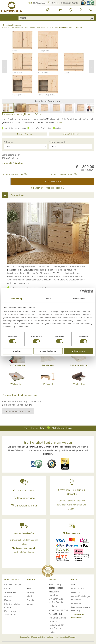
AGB (73, 583)
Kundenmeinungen (13, 583)
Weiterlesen (60, 121)
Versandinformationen (59, 609)
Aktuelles (8, 595)
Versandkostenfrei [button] (24, 532)
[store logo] (12, 7)
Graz (29, 587)
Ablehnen (18, 351)
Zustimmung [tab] (17, 299)
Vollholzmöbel (17, 26)
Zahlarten (53, 605)
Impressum (76, 602)
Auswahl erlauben (48, 351)
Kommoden (30, 26)
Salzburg (31, 591)
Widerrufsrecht (78, 587)
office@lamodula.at (24, 504)
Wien (29, 583)
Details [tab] (48, 299)
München (31, 603)
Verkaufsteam (10, 591)
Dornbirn (31, 599)
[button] (37, 3)
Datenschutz (77, 591)
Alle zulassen (78, 351)
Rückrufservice (24, 497)
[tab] (48, 194)
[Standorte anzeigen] (71, 10)
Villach (29, 595)
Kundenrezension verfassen (18, 410)
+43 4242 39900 (24, 489)
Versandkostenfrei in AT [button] (12, 173)
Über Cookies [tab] (79, 299)
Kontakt (8, 587)
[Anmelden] (81, 10)
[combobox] (55, 18)
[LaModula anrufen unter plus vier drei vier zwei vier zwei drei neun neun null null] (48, 10)
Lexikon (53, 631)
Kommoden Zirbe (44, 26)
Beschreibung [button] (17, 194)
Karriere (8, 599)
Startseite (6, 26)
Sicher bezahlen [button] (72, 532)
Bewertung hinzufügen (11, 25)
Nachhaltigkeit (55, 613)
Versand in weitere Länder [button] (61, 173)
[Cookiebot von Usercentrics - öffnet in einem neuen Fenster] (82, 291)
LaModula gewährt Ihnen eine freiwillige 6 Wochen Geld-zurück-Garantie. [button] (72, 503)
